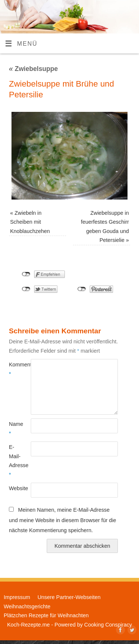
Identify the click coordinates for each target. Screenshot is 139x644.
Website (14, 488)
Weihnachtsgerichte (27, 606)
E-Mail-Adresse (14, 461)
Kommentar (14, 369)
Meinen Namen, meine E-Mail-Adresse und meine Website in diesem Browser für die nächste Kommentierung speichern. (62, 520)
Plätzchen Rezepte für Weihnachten (46, 615)
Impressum (17, 597)
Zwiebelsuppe (33, 69)
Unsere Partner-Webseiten (69, 597)
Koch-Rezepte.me (28, 625)
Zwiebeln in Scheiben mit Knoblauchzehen (30, 222)
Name (14, 428)
